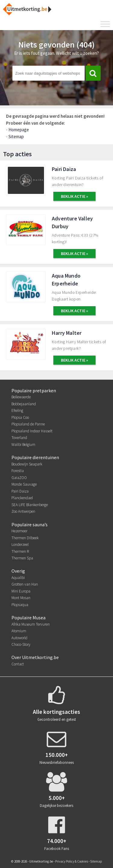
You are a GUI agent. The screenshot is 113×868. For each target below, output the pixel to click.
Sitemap (16, 137)
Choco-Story (21, 644)
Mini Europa (21, 591)
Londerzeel (20, 544)
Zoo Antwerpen (23, 511)
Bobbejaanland (24, 404)
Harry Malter (67, 333)
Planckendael (22, 498)
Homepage (19, 130)
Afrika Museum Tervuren (31, 624)
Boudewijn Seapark (27, 464)
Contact (18, 664)
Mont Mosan (21, 598)
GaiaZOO (19, 478)
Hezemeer (19, 531)
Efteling (17, 411)
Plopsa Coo (20, 417)
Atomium (19, 631)
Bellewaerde (21, 397)
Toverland (19, 438)
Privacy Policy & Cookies (72, 861)
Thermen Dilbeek (25, 538)
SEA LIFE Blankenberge (30, 505)
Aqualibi (18, 578)
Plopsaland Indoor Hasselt (32, 431)
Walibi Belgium (23, 445)
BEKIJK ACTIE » (74, 196)
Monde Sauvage (24, 484)
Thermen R (20, 551)
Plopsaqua (20, 605)
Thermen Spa (22, 558)
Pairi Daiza (64, 169)
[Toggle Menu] (105, 24)
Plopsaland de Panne (28, 424)
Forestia (18, 471)
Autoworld (19, 638)
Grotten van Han (25, 584)
